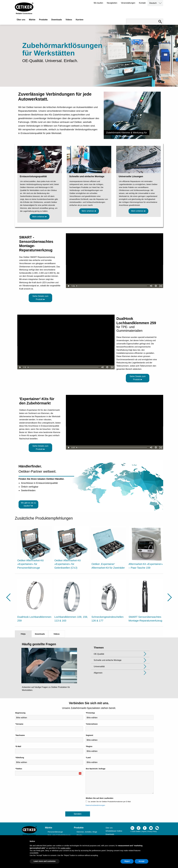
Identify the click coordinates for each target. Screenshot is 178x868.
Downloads (57, 20)
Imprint (144, 831)
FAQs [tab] (23, 634)
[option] (35, 548)
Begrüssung (20, 713)
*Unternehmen (92, 724)
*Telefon (19, 769)
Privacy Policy (152, 831)
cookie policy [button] (65, 848)
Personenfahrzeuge (55, 832)
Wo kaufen (98, 3)
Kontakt (142, 3)
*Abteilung (20, 758)
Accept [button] (141, 861)
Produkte (43, 20)
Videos (69, 20)
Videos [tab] (57, 634)
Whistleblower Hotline (114, 831)
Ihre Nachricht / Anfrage (96, 769)
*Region (89, 746)
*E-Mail (18, 746)
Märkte (32, 20)
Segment (89, 735)
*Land (88, 758)
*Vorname (19, 724)
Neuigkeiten (112, 3)
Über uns (21, 20)
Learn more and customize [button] (45, 861)
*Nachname (20, 735)
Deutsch (153, 3)
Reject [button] (127, 861)
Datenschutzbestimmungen (95, 805)
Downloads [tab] (40, 634)
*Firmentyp (90, 713)
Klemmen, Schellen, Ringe (87, 832)
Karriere (80, 20)
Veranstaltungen (128, 3)
